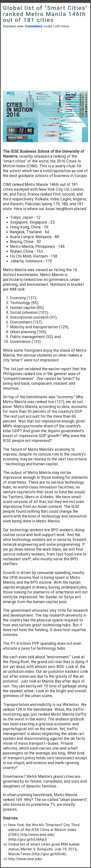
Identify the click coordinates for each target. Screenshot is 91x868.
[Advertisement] (45, 60)
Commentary (34, 26)
